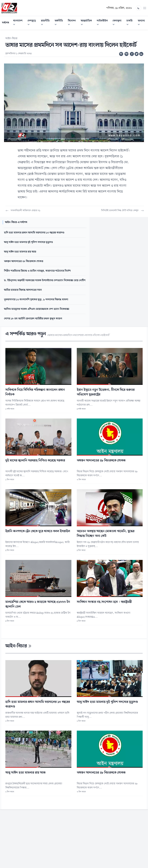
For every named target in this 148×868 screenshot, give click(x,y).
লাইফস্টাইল (104, 23)
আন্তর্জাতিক (88, 23)
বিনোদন (73, 23)
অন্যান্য (143, 23)
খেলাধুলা (119, 23)
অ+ (127, 54)
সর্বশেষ (6, 23)
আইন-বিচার (11, 39)
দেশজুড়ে (33, 23)
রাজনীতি (47, 23)
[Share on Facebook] (132, 54)
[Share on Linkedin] (141, 54)
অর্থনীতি (60, 23)
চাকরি (131, 23)
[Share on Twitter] (137, 54)
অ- (121, 54)
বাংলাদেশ (19, 23)
